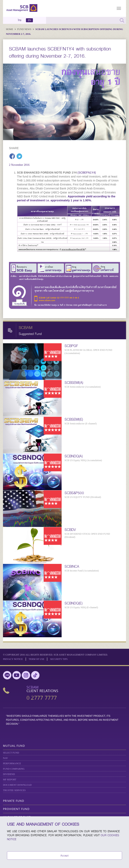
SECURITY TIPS (59, 659)
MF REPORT (10, 780)
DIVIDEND (9, 774)
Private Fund (14, 801)
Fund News (25, 29)
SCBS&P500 (74, 493)
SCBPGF (71, 346)
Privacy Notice (13, 659)
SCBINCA (72, 566)
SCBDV (70, 530)
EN (29, 20)
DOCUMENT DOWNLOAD (17, 785)
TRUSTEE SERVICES (14, 790)
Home (10, 29)
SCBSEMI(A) (74, 383)
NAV (5, 758)
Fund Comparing (14, 769)
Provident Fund (16, 809)
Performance (12, 763)
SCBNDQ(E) (74, 603)
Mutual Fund (14, 746)
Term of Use (37, 659)
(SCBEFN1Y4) (87, 173)
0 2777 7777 (42, 698)
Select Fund (11, 753)
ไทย (20, 20)
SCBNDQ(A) (74, 456)
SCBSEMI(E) (74, 419)
